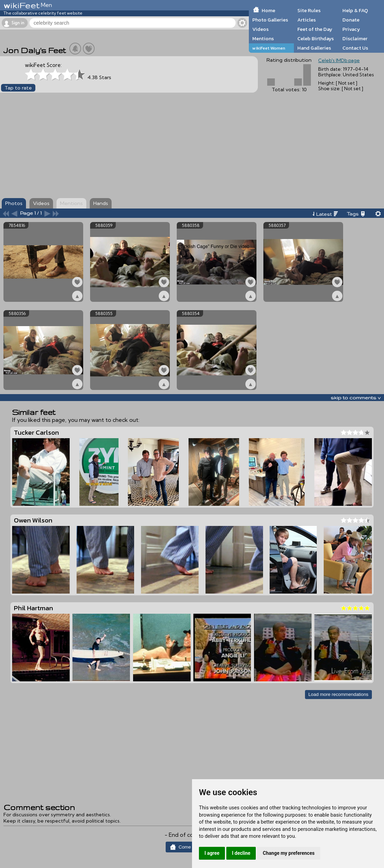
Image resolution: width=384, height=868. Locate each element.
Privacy (351, 29)
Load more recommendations (338, 694)
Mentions (263, 39)
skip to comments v (356, 398)
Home (268, 10)
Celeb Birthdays (316, 39)
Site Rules (309, 10)
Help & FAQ (355, 10)
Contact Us (355, 48)
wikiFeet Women (269, 48)
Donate (351, 20)
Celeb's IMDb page (339, 60)
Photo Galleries (270, 20)
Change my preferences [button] (289, 853)
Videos (260, 29)
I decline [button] (241, 853)
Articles (307, 20)
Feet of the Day (315, 29)
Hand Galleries (314, 48)
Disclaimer (355, 39)
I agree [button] (212, 853)
